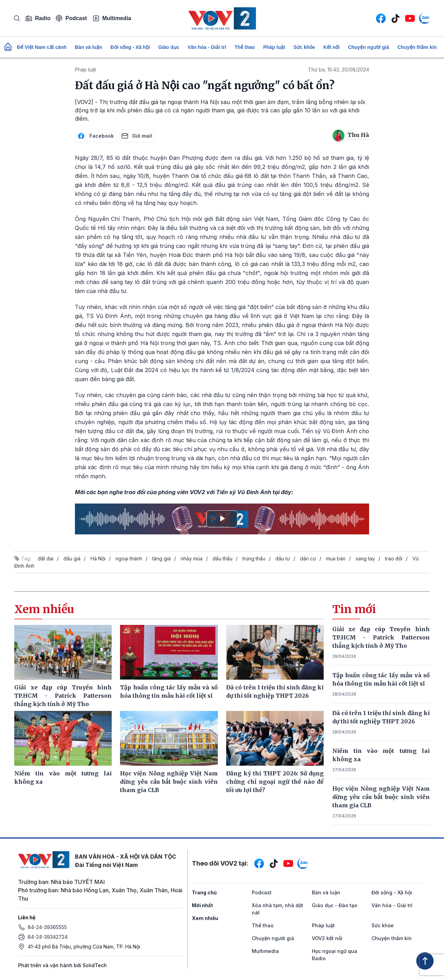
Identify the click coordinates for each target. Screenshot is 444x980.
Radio (38, 18)
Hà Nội (98, 558)
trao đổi (394, 558)
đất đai (46, 558)
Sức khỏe (304, 47)
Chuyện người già (369, 47)
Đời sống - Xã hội (130, 47)
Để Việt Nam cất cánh (42, 47)
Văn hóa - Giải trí (207, 47)
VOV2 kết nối (327, 938)
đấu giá (72, 558)
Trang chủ (204, 892)
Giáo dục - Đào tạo (335, 905)
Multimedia (112, 18)
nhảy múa (192, 558)
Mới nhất (202, 905)
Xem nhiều (205, 918)
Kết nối (331, 47)
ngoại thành (129, 558)
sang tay (365, 558)
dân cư (308, 558)
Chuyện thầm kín (417, 47)
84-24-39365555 (47, 927)
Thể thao (245, 47)
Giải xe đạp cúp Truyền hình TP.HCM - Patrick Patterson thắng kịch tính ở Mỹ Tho (381, 637)
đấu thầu (223, 558)
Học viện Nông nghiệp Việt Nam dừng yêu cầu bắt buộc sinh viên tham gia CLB (381, 797)
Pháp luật (274, 47)
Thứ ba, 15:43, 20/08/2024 (339, 70)
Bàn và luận (89, 47)
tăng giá (161, 558)
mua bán (336, 558)
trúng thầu (254, 558)
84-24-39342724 (48, 937)
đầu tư (283, 558)
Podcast (71, 18)
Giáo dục (169, 47)
